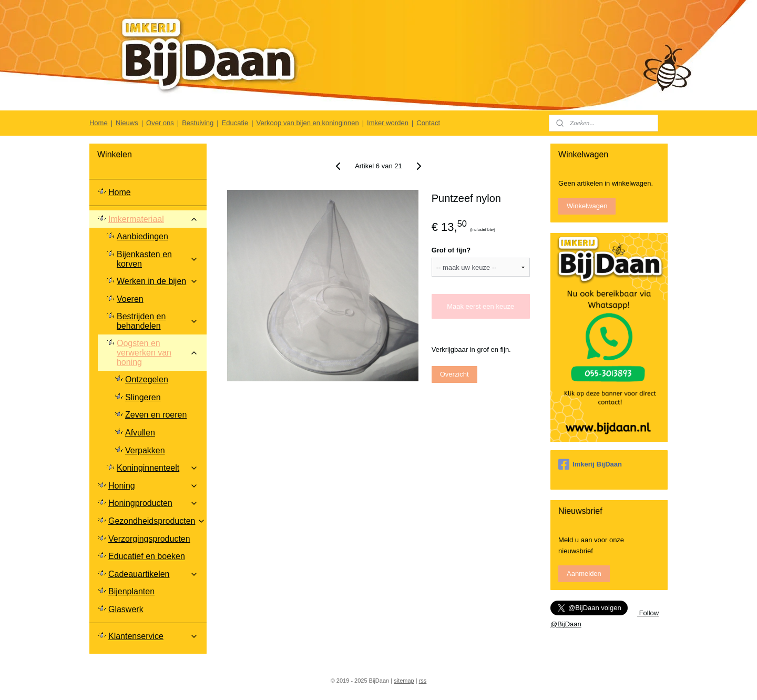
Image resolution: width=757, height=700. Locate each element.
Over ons (160, 123)
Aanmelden (584, 574)
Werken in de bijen (157, 281)
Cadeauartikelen (153, 574)
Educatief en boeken (147, 556)
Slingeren (143, 397)
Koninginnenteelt (157, 468)
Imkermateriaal (153, 219)
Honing (153, 486)
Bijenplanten (131, 591)
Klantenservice (153, 636)
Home (99, 123)
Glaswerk (126, 609)
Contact (428, 123)
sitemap (404, 681)
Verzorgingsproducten (149, 539)
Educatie (235, 123)
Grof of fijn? (451, 250)
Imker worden (388, 123)
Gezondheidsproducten (157, 521)
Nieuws (127, 123)
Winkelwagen (587, 206)
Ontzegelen (147, 379)
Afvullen (140, 433)
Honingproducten (153, 503)
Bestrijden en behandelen (157, 321)
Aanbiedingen (142, 236)
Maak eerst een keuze (480, 306)
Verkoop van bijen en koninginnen (308, 123)
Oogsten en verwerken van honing (157, 352)
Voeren (130, 299)
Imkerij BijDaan (590, 464)
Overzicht (454, 374)
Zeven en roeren (156, 415)
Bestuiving (198, 123)
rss (423, 681)
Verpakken (145, 450)
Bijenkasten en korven (157, 259)
